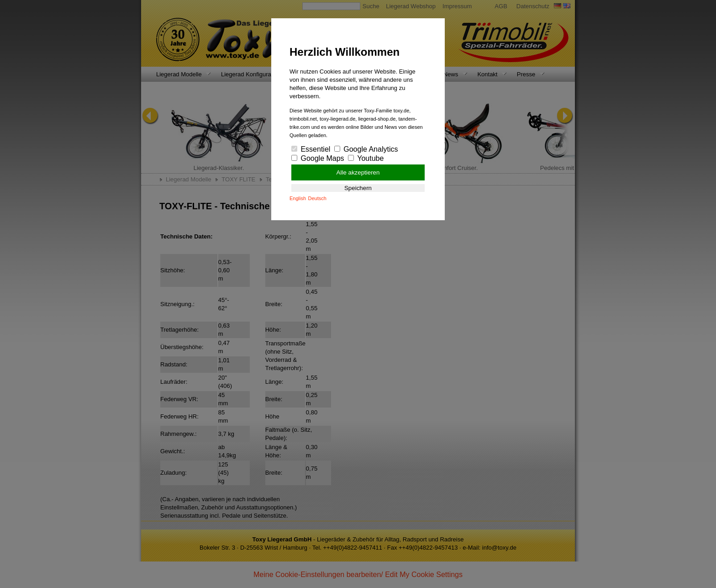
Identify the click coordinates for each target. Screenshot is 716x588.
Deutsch (317, 198)
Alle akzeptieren (358, 172)
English (298, 198)
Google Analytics (366, 149)
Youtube (366, 158)
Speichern (358, 188)
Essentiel (311, 149)
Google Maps (318, 158)
